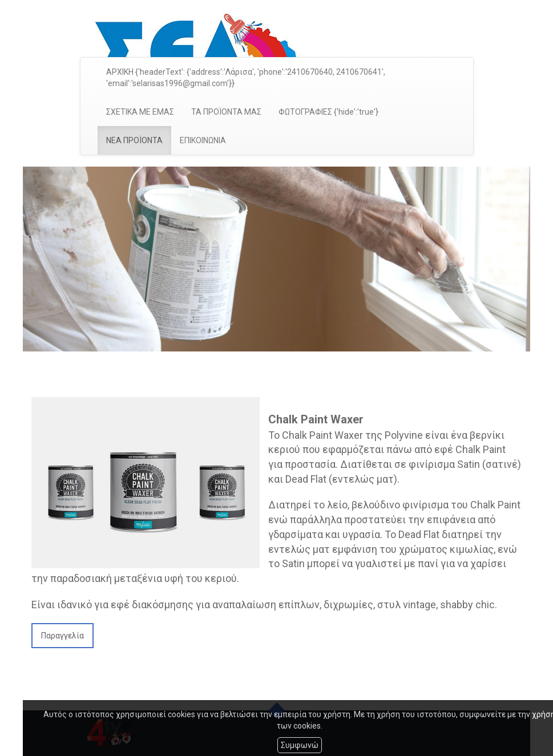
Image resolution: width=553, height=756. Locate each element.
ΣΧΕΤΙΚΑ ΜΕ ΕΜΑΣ (140, 112)
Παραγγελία (62, 636)
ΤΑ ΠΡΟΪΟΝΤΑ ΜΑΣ (226, 112)
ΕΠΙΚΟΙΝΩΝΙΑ (203, 140)
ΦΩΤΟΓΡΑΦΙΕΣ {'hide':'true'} (328, 112)
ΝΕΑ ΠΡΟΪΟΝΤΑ (134, 140)
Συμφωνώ (300, 745)
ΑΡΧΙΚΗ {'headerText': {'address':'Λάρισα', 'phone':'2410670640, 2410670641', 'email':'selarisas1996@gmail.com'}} (246, 78)
